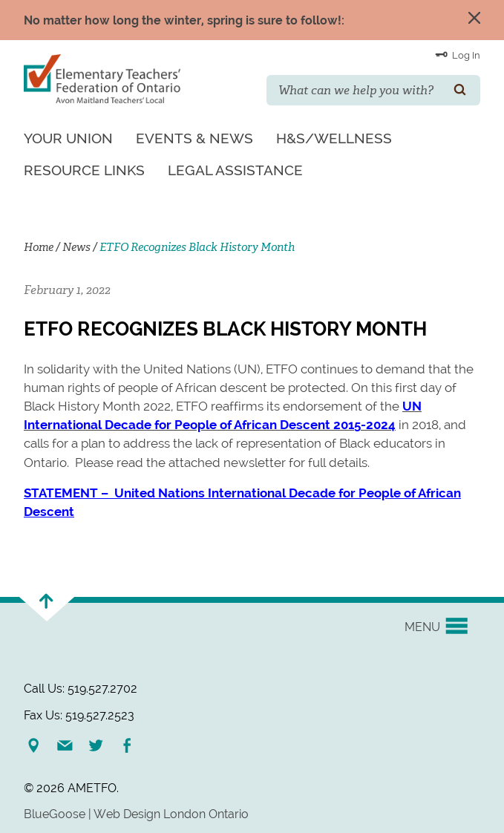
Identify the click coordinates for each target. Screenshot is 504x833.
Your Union (68, 138)
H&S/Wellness (334, 138)
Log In (458, 54)
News (76, 247)
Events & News (194, 138)
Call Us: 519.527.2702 (81, 689)
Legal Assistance (235, 170)
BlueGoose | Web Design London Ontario (136, 814)
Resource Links (84, 170)
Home (39, 247)
